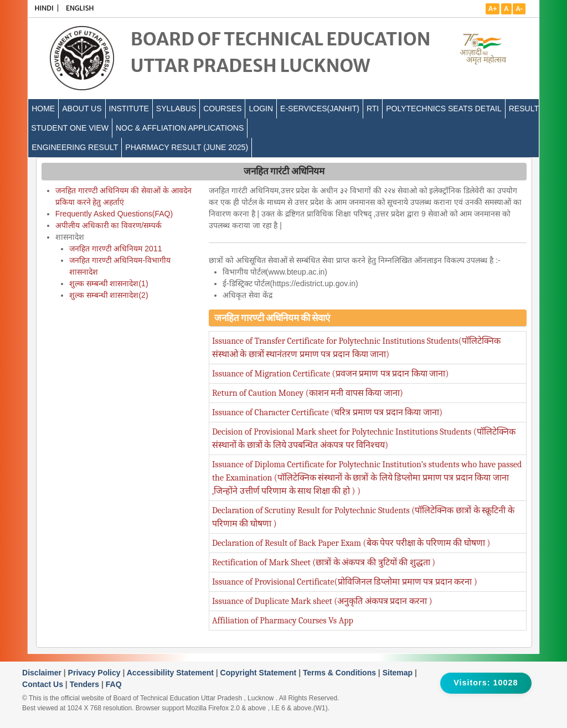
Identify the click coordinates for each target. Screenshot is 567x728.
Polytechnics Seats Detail (444, 109)
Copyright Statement (260, 673)
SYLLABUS (176, 109)
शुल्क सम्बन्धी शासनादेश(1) (109, 283)
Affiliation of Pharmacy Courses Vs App (283, 621)
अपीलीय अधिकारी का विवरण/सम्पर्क (109, 225)
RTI (373, 109)
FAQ (114, 684)
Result (524, 109)
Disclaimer (43, 673)
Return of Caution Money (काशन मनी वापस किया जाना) (308, 393)
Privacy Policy (96, 673)
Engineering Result (75, 147)
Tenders (86, 684)
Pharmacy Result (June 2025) (187, 147)
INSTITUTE (129, 109)
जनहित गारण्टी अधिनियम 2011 (116, 249)
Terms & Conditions (341, 673)
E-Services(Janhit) (320, 109)
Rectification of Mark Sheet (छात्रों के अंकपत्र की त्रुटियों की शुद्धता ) (324, 562)
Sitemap (399, 673)
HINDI (44, 8)
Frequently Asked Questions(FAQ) (114, 214)
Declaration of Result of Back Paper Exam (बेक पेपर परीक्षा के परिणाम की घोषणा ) (351, 543)
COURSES (222, 109)
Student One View (70, 128)
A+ (493, 9)
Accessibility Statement (171, 673)
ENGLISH (80, 8)
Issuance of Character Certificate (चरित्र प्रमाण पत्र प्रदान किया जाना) (327, 412)
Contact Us (44, 684)
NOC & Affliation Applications (180, 128)
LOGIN (261, 109)
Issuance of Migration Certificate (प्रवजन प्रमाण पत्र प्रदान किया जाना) (331, 374)
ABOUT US (82, 109)
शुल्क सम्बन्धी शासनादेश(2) (109, 295)
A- (519, 9)
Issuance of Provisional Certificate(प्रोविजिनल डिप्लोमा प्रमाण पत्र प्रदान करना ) (345, 582)
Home (43, 109)
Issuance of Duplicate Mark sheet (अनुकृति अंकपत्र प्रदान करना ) (322, 601)
